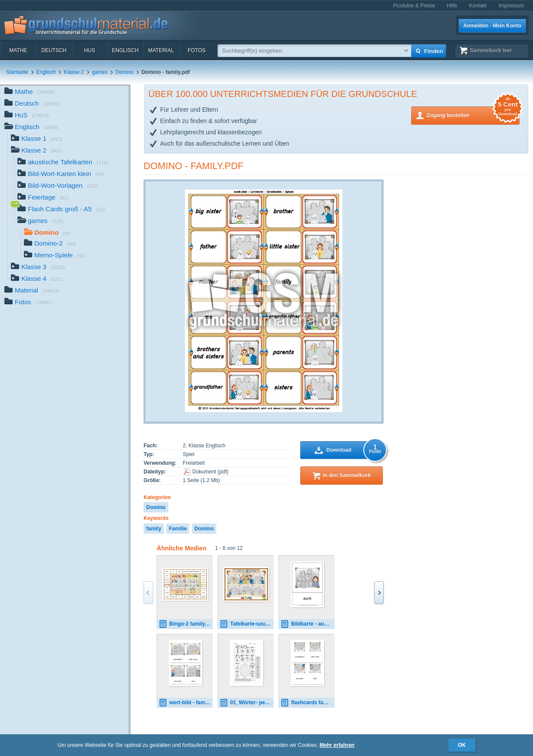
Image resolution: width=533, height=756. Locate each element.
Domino (125, 72)
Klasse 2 (74, 72)
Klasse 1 (37, 139)
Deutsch (54, 50)
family (154, 529)
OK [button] (462, 745)
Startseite (17, 72)
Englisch (125, 50)
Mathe (18, 50)
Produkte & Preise (414, 6)
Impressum (511, 6)
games (100, 72)
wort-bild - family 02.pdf (186, 703)
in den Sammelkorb (347, 475)
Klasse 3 (38, 268)
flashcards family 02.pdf (308, 703)
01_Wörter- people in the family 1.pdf (247, 703)
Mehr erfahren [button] (337, 745)
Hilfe (452, 6)
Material (161, 50)
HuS (89, 50)
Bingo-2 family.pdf (186, 624)
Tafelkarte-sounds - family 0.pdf (247, 624)
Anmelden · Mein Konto (492, 26)
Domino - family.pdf (194, 166)
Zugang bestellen (473, 115)
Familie (178, 529)
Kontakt (478, 6)
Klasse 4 (37, 279)
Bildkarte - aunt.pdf (308, 624)
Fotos (196, 50)
